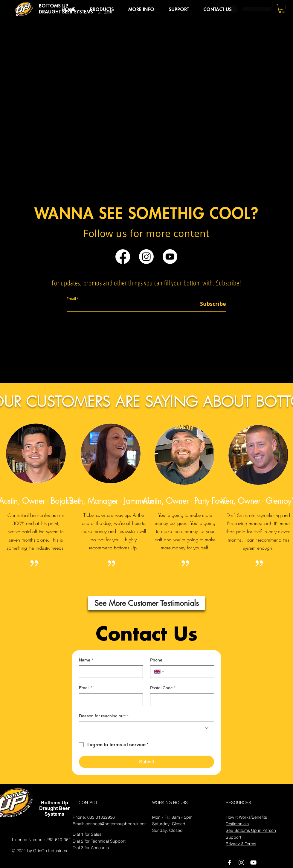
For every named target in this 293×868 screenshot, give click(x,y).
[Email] (109, 700)
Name (86, 660)
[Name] (109, 672)
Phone (156, 660)
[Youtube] (170, 257)
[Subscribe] (211, 304)
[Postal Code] (180, 700)
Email (71, 299)
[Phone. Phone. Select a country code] (160, 672)
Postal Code (163, 688)
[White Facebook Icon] (229, 862)
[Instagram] (146, 257)
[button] (102, 10)
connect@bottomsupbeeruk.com (117, 824)
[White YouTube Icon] (253, 862)
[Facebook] (123, 257)
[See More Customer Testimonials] (146, 603)
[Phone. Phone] (188, 672)
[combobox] (146, 728)
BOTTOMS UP (54, 6)
